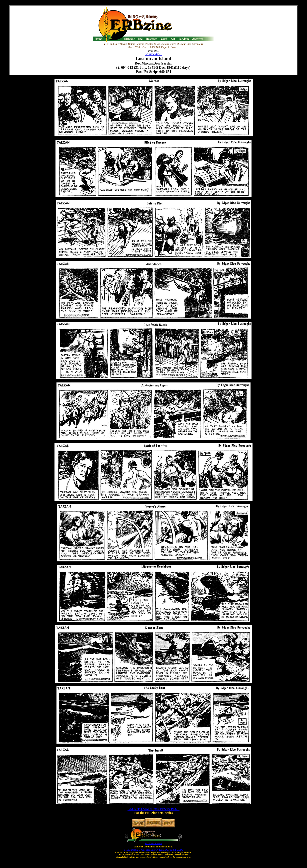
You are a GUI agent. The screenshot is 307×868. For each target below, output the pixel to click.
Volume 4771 (153, 54)
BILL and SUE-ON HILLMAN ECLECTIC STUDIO (153, 850)
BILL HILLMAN (153, 843)
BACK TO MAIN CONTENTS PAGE (153, 809)
